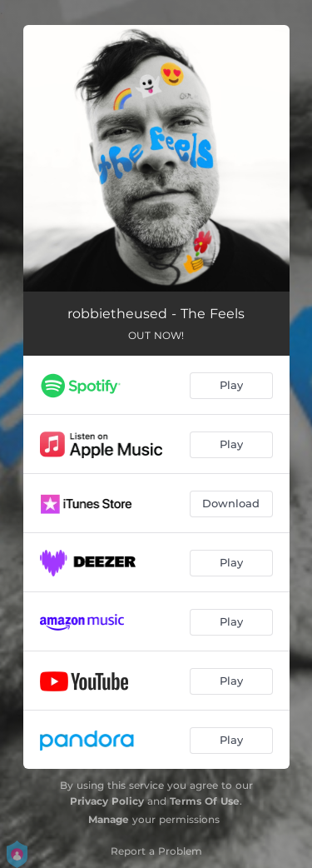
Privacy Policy (107, 801)
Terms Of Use (205, 801)
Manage (109, 819)
